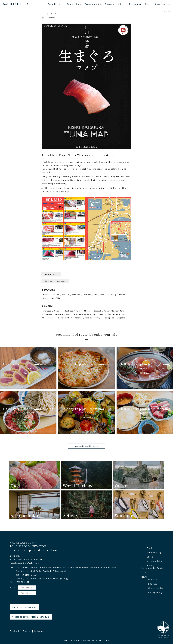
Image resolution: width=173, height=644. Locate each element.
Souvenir (110, 4)
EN (169, 12)
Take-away (90, 318)
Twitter (27, 631)
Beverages (46, 311)
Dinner (107, 311)
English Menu (118, 311)
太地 (52, 298)
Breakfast (58, 311)
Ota (96, 295)
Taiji (114, 295)
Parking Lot (119, 314)
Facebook (15, 631)
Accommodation (93, 4)
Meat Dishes (105, 314)
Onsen (70, 4)
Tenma (122, 295)
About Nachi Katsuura (24, 607)
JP (164, 12)
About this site (156, 588)
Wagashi (121, 318)
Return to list (51, 274)
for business (27, 593)
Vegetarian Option (106, 318)
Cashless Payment (73, 311)
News (157, 4)
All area (45, 295)
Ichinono (55, 295)
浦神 (58, 298)
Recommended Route (140, 4)
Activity (122, 4)
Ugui (46, 298)
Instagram (39, 631)
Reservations (49, 318)
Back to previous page (55, 281)
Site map (153, 584)
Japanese (48, 314)
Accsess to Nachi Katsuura (87, 446)
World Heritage (55, 4)
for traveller (27, 588)
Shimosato (105, 295)
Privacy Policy (155, 592)
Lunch (94, 314)
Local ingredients (81, 314)
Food (79, 4)
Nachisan (87, 295)
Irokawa (65, 295)
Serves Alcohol (75, 318)
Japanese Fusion (62, 314)
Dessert (97, 311)
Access (167, 4)
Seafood (52, 18)
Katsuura (54, 13)
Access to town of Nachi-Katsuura (31, 617)
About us (153, 580)
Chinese (88, 311)
